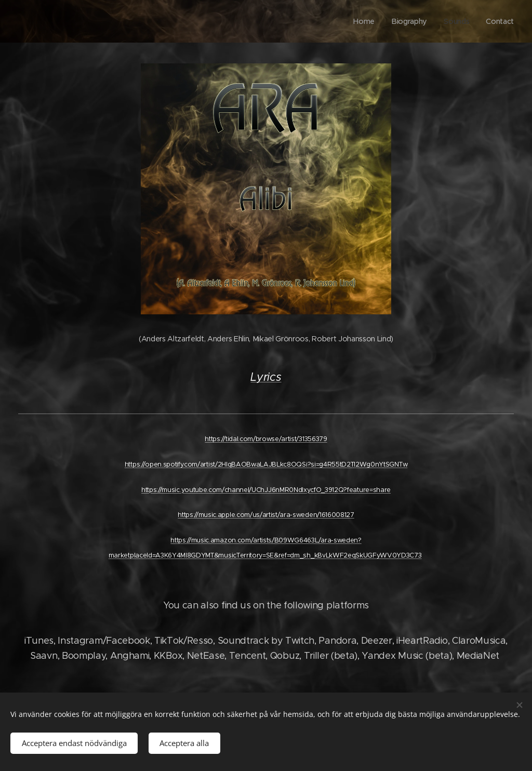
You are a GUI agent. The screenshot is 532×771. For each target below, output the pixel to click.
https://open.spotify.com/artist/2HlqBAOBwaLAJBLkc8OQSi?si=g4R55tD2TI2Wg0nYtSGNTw (266, 464)
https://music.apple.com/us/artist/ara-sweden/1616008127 (266, 515)
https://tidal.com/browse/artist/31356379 (266, 439)
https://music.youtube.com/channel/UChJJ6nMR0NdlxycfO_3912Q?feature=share (266, 490)
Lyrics (266, 377)
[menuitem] (366, 21)
